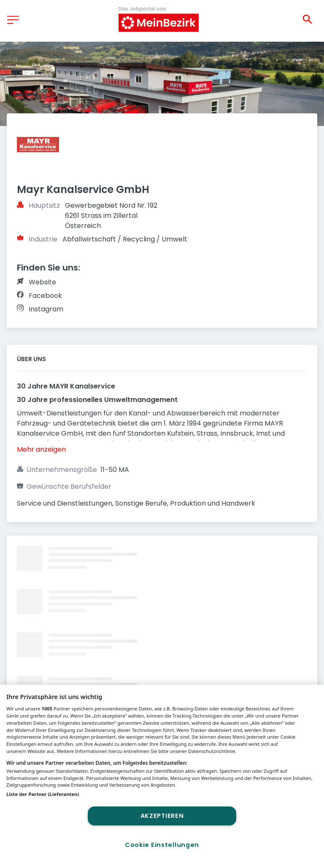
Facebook (45, 296)
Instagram (46, 309)
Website (42, 282)
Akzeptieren (162, 816)
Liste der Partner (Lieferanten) (43, 794)
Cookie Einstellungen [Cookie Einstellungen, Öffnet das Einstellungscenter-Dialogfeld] (162, 845)
